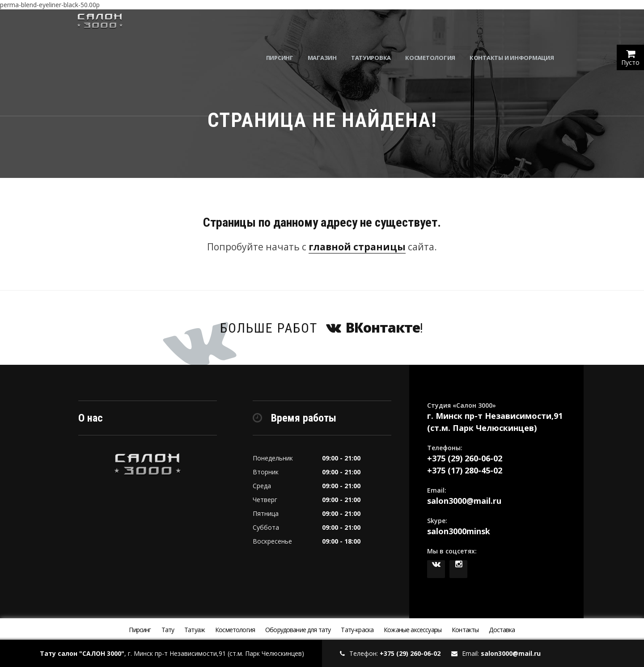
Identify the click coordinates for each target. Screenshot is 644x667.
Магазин (337, 27)
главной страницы (357, 247)
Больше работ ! (322, 327)
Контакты (465, 630)
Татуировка (386, 27)
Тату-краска (357, 630)
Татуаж (195, 630)
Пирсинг (295, 27)
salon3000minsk (459, 531)
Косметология (446, 27)
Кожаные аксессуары (413, 630)
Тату (168, 630)
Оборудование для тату (298, 630)
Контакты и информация (527, 27)
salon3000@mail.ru (464, 501)
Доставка (502, 630)
